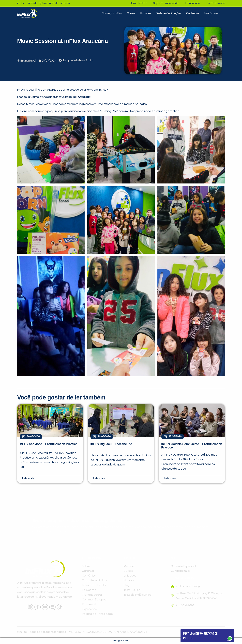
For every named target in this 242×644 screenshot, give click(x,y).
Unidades (145, 13)
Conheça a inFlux (112, 13)
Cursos (131, 13)
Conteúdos (192, 13)
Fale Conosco (212, 13)
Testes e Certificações (169, 13)
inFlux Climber (138, 3)
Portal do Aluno (216, 3)
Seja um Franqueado (166, 3)
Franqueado (192, 3)
